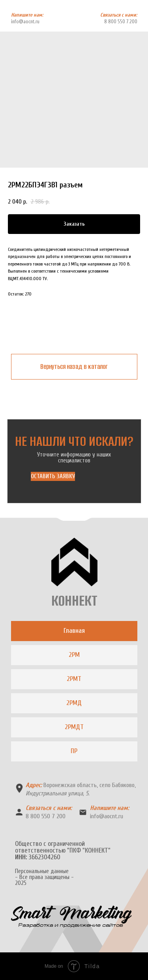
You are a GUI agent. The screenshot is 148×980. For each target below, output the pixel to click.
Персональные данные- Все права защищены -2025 (44, 877)
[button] (53, 476)
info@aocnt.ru (25, 22)
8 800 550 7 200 (121, 22)
